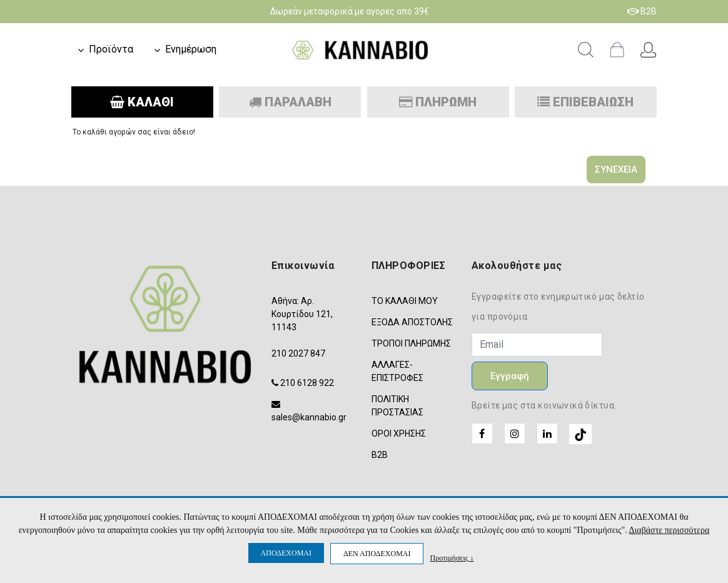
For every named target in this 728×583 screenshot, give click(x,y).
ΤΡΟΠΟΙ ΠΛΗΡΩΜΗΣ (411, 343)
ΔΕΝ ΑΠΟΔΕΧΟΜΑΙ (377, 554)
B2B (642, 11)
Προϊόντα (111, 49)
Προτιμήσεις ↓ (452, 558)
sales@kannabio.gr (309, 417)
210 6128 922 (307, 383)
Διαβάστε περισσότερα (670, 530)
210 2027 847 (298, 353)
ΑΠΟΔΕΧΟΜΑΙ (286, 553)
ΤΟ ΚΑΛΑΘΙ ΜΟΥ (405, 301)
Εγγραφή (510, 376)
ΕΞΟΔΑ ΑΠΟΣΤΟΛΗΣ (412, 322)
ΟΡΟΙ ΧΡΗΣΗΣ (399, 433)
